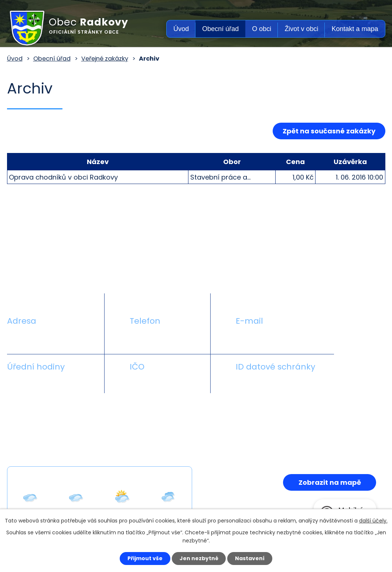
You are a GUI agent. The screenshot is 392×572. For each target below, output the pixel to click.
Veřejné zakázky (105, 59)
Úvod (181, 29)
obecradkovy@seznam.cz (278, 338)
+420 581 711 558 (157, 338)
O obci (262, 29)
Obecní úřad (220, 29)
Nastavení (250, 558)
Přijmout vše (145, 558)
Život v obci (301, 29)
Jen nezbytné (199, 558)
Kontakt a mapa (355, 29)
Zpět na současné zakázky (329, 131)
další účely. (373, 521)
